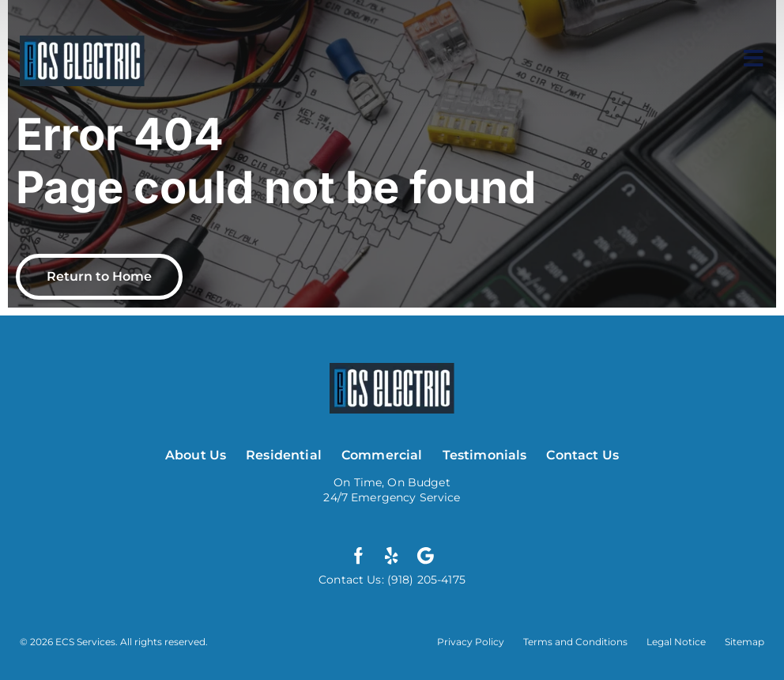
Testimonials (485, 455)
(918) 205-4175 (425, 580)
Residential (284, 455)
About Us (196, 455)
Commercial (382, 455)
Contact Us (582, 455)
